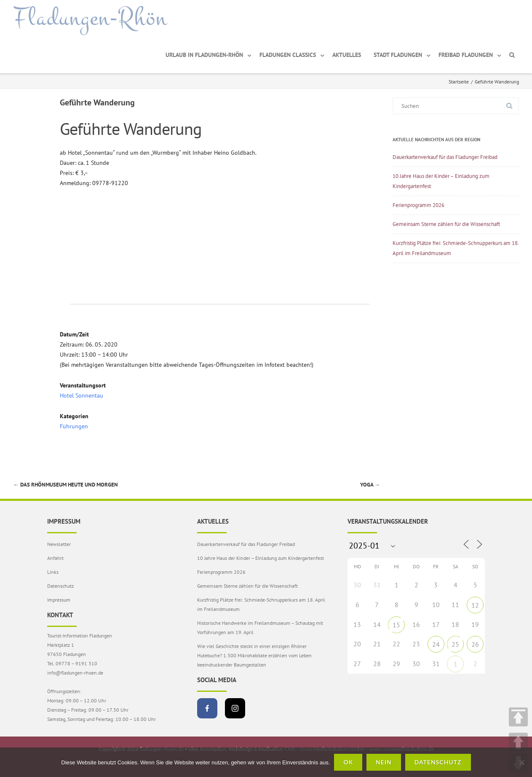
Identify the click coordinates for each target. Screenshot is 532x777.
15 (396, 625)
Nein (384, 762)
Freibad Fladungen (466, 55)
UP (518, 742)
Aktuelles (347, 55)
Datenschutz (60, 586)
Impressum (59, 600)
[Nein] (521, 762)
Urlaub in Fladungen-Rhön (204, 55)
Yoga (370, 485)
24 (436, 644)
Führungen (74, 426)
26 (475, 644)
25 (455, 644)
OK (348, 762)
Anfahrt (55, 558)
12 (475, 605)
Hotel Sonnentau (82, 395)
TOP (518, 717)
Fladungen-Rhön (90, 18)
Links (53, 572)
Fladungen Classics (288, 55)
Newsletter (59, 544)
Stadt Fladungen (398, 55)
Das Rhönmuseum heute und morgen (66, 485)
